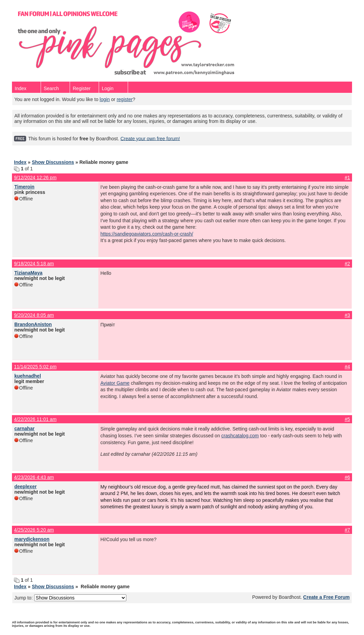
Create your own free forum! (150, 138)
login (105, 99)
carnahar (24, 428)
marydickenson (32, 539)
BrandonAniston (33, 324)
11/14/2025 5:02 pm (35, 367)
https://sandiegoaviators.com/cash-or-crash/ (147, 234)
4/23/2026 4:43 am (34, 477)
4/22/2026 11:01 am (35, 419)
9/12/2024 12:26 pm (35, 178)
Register (82, 88)
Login (108, 88)
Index (20, 88)
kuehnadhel (28, 376)
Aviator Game (115, 383)
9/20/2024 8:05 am (34, 315)
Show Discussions (53, 162)
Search (51, 88)
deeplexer (25, 486)
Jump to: (70, 598)
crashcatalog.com (240, 436)
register (125, 99)
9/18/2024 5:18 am (34, 264)
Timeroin (24, 187)
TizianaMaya (28, 273)
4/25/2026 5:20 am (34, 530)
